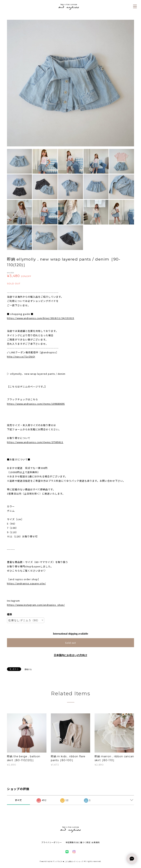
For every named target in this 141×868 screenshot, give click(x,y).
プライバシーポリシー (52, 842)
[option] (70, 83)
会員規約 (96, 842)
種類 (10, 614)
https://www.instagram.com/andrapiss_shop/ (36, 605)
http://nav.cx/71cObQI (21, 357)
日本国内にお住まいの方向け (70, 655)
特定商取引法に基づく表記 (78, 842)
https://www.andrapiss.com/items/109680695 (36, 404)
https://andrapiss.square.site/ (26, 583)
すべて (18, 800)
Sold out (70, 643)
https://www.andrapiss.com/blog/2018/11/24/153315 (41, 318)
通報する (28, 669)
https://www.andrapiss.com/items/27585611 (35, 442)
